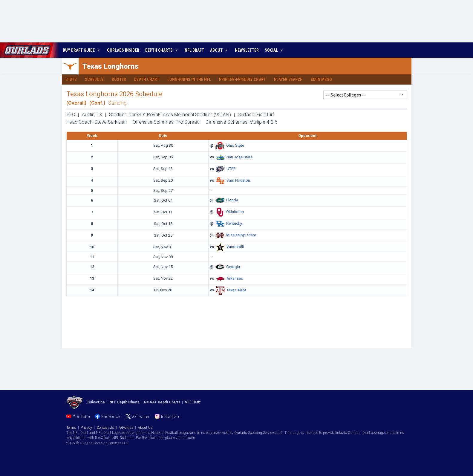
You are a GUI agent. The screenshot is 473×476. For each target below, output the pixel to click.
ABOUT (219, 50)
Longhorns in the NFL (189, 79)
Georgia (233, 267)
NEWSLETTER (247, 50)
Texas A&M (236, 290)
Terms (71, 428)
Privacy (86, 428)
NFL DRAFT (194, 50)
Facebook (111, 417)
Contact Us (105, 428)
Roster (119, 79)
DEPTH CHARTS (162, 50)
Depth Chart (147, 79)
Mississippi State (241, 235)
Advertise (126, 428)
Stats (71, 79)
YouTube (81, 417)
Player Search (288, 79)
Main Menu (321, 79)
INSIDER (123, 50)
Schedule (94, 79)
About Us (145, 428)
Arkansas (235, 278)
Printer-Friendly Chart (242, 79)
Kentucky (234, 224)
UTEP (231, 169)
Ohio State (235, 145)
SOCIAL (274, 50)
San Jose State (239, 157)
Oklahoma (235, 212)
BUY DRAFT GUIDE (82, 50)
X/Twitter (141, 417)
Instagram (171, 417)
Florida (232, 200)
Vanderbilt (235, 247)
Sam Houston (238, 180)
